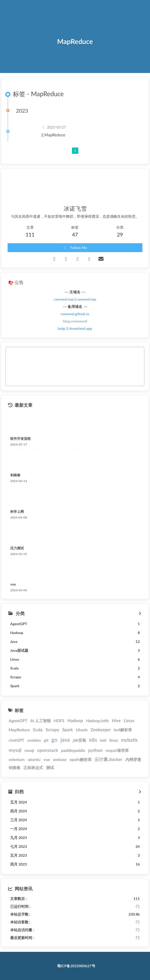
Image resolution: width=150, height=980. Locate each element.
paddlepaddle (73, 750)
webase (60, 759)
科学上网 (17, 512)
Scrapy (52, 730)
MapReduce (19, 730)
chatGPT (16, 740)
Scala (38, 730)
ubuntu (34, 759)
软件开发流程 (20, 439)
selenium (17, 759)
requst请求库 (117, 750)
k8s (93, 740)
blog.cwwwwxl (75, 321)
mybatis (129, 740)
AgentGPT (18, 721)
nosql (29, 750)
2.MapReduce (53, 135)
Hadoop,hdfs (97, 721)
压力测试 (17, 548)
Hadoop (75, 720)
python (95, 750)
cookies (34, 740)
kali (103, 740)
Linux (129, 720)
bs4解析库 (123, 730)
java (65, 740)
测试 (50, 768)
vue (13, 584)
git (46, 740)
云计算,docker (108, 759)
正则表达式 (33, 768)
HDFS (59, 721)
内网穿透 (133, 759)
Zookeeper (101, 730)
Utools (82, 730)
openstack (48, 750)
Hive (116, 720)
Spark (68, 730)
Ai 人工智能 (41, 721)
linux (114, 740)
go (55, 739)
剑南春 (15, 475)
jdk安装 (79, 740)
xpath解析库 (81, 759)
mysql (15, 750)
